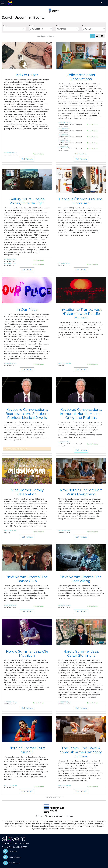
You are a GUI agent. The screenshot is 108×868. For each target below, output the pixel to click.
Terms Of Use (24, 843)
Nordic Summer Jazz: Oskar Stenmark (81, 653)
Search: (5, 26)
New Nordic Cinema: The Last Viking (81, 579)
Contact (16, 843)
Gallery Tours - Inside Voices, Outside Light (27, 201)
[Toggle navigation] (3, 3)
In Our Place (27, 310)
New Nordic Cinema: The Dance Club (27, 579)
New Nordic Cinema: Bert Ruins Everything (81, 492)
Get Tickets (27, 159)
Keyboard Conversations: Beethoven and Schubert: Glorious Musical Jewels (27, 414)
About (9, 843)
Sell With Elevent (15, 857)
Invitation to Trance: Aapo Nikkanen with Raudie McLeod (81, 314)
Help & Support (15, 863)
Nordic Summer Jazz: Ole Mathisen (27, 653)
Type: (84, 26)
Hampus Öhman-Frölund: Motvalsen (81, 201)
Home (4, 843)
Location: (32, 26)
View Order (13, 851)
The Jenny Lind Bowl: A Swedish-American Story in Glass (81, 752)
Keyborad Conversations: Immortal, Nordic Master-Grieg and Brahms (81, 414)
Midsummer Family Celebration (27, 492)
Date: (57, 26)
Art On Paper (27, 75)
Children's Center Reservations (81, 77)
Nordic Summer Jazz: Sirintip (27, 750)
